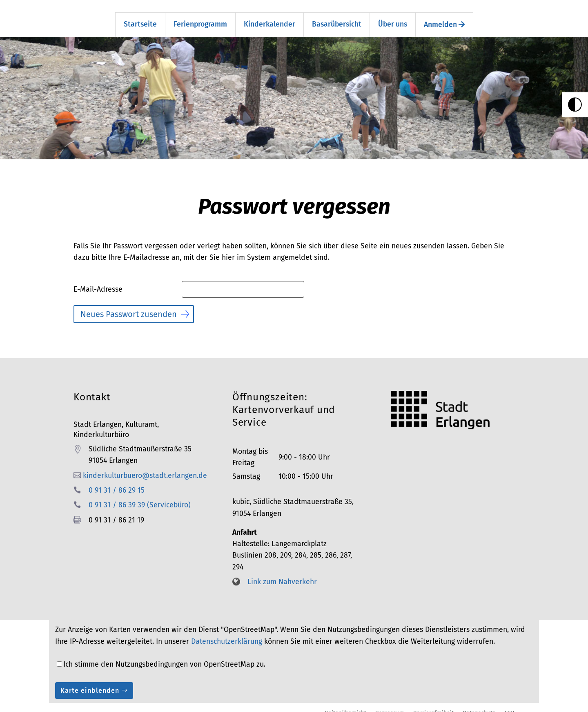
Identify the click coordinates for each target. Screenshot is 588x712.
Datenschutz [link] (479, 705)
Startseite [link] (140, 17)
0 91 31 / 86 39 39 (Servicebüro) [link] (140, 498)
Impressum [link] (390, 705)
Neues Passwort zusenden (129, 307)
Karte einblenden (90, 683)
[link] (575, 105)
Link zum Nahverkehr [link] (282, 575)
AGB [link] (509, 705)
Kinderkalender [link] (269, 17)
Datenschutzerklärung (227, 634)
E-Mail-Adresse (98, 282)
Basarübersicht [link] (337, 17)
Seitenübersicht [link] (346, 705)
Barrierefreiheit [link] (433, 705)
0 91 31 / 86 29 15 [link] (117, 483)
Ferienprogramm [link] (200, 17)
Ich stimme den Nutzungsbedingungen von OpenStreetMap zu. (164, 657)
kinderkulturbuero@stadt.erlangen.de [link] (145, 468)
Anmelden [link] (444, 17)
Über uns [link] (393, 17)
